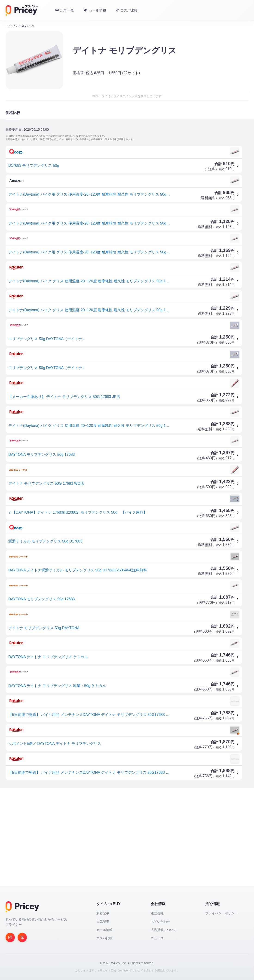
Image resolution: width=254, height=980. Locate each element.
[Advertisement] (127, 828)
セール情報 (104, 930)
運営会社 (157, 913)
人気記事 (103, 921)
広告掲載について (164, 930)
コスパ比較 (104, 938)
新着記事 (103, 913)
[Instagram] (10, 937)
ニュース (157, 938)
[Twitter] (22, 937)
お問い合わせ (160, 921)
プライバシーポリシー (221, 913)
